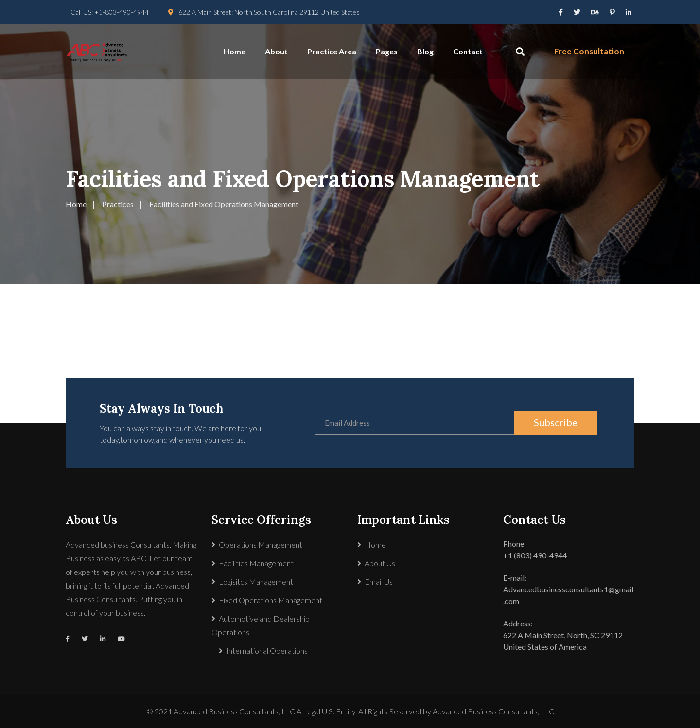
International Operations (267, 650)
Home (235, 51)
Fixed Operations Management (271, 600)
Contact (468, 51)
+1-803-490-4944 (122, 12)
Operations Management (261, 545)
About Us (380, 563)
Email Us (379, 581)
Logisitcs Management (256, 581)
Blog (425, 51)
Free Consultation (589, 51)
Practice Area (332, 51)
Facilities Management (256, 563)
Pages (387, 51)
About (276, 51)
